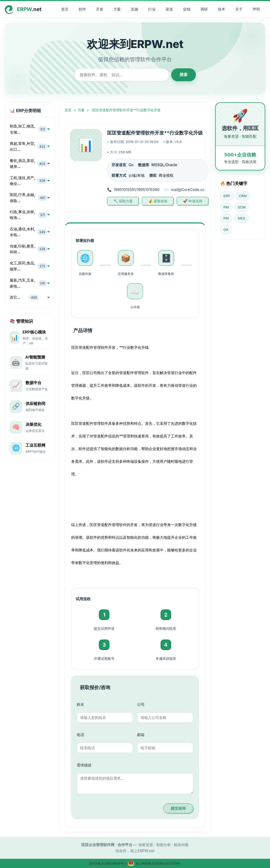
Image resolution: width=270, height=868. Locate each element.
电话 (80, 735)
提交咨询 (178, 808)
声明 (256, 9)
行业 (152, 9)
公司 (141, 704)
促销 (187, 9)
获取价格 (161, 201)
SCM (242, 207)
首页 (65, 9)
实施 (134, 9)
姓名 (80, 704)
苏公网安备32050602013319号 (154, 863)
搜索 (184, 75)
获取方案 (126, 201)
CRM (243, 196)
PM (226, 207)
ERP (227, 196)
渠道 (169, 9)
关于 (239, 9)
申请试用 (195, 201)
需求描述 (84, 765)
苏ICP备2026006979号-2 (109, 863)
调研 (204, 9)
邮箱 (141, 735)
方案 (117, 9)
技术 (221, 9)
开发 (100, 9)
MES (242, 218)
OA (226, 230)
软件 (82, 9)
